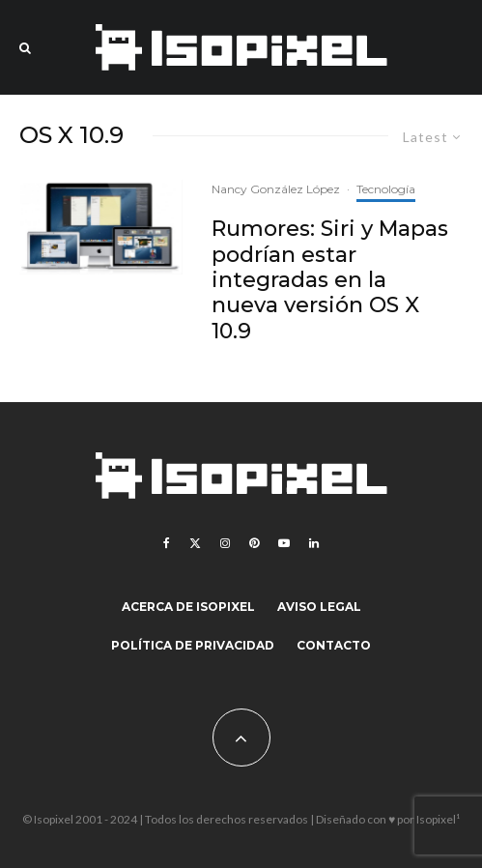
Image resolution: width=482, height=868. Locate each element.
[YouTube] (284, 543)
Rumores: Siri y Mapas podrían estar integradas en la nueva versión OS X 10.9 (330, 280)
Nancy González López (276, 189)
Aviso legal (319, 607)
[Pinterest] (254, 543)
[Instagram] (225, 543)
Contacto (334, 645)
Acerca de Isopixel (188, 607)
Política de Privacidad (193, 645)
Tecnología (386, 189)
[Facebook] (167, 543)
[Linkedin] (314, 543)
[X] (195, 543)
